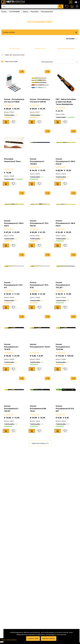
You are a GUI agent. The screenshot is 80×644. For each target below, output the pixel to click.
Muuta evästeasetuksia (9, 640)
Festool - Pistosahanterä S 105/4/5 (11, 409)
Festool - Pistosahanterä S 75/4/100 (63, 347)
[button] (40, 39)
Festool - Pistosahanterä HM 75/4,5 (38, 409)
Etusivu (4, 12)
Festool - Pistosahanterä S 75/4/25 (11, 347)
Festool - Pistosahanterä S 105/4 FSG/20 (65, 161)
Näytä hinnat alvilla (11, 61)
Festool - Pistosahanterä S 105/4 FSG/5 (14, 223)
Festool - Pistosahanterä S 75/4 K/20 (39, 285)
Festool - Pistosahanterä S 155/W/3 (37, 161)
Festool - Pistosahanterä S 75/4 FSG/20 (39, 223)
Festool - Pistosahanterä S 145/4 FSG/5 (65, 223)
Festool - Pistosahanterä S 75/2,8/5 (63, 285)
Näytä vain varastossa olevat (15, 55)
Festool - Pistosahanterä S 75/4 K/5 (13, 285)
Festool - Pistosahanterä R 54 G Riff (65, 409)
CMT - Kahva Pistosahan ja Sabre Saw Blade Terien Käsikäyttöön (66, 102)
